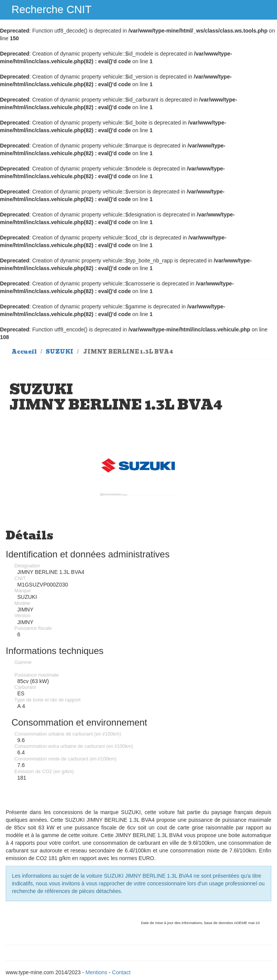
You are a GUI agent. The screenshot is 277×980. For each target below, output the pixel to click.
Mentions (96, 972)
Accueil (24, 352)
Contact (121, 972)
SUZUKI (59, 352)
